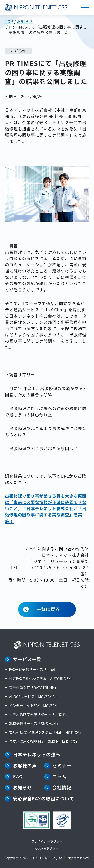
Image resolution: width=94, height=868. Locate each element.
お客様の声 (25, 766)
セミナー (62, 766)
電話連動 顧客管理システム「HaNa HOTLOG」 (46, 732)
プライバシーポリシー (47, 841)
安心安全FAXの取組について (44, 799)
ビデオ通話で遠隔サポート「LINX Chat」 (42, 714)
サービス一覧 (27, 659)
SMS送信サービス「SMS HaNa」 (35, 723)
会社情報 (62, 787)
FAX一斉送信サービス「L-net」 (34, 669)
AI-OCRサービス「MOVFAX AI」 (34, 696)
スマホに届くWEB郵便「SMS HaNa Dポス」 (44, 741)
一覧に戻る (48, 609)
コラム (59, 776)
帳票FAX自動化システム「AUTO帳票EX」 (42, 678)
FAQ (18, 776)
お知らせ (23, 787)
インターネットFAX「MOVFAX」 (35, 705)
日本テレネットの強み (37, 755)
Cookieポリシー (47, 848)
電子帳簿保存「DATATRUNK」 (33, 687)
